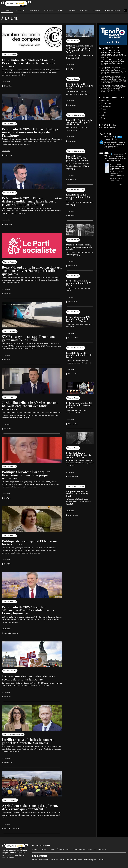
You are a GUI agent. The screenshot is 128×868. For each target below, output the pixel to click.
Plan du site (44, 860)
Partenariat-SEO (112, 11)
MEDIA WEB (106, 154)
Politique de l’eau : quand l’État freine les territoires (31, 543)
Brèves (97, 11)
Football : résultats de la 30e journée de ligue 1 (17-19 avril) (79, 122)
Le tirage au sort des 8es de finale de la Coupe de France (79, 405)
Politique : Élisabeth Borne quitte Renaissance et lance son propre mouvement (27, 475)
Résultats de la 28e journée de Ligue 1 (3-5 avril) (78, 197)
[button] (125, 11)
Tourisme (84, 11)
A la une (7, 11)
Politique (35, 11)
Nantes (104, 112)
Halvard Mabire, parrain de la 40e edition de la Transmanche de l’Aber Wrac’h (79, 49)
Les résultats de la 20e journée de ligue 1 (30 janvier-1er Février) (78, 319)
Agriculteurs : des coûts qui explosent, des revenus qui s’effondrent (31, 807)
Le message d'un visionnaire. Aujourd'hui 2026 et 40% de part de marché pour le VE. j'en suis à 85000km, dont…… (114, 55)
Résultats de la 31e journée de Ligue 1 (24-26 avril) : (80, 86)
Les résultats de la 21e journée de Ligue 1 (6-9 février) (78, 283)
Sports (72, 11)
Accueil (35, 860)
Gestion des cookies (57, 860)
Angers (104, 109)
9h (126, 153)
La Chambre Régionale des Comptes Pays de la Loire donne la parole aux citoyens (30, 63)
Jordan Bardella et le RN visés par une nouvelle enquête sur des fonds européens (31, 406)
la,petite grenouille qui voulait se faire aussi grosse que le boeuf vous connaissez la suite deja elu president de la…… (114, 71)
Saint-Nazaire (106, 106)
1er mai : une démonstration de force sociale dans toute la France (30, 678)
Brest (103, 118)
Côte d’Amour (106, 103)
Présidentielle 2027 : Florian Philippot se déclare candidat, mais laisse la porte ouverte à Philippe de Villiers (31, 201)
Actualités (21, 11)
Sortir (61, 11)
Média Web (105, 100)
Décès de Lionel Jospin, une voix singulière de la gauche (79, 247)
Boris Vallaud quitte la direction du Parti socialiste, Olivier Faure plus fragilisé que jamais (29, 271)
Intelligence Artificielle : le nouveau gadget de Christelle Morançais (29, 741)
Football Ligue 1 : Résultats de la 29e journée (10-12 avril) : (78, 158)
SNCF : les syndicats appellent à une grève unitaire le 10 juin (29, 338)
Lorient (103, 115)
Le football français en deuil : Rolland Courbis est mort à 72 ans (78, 455)
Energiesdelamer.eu (108, 128)
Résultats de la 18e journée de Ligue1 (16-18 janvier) (79, 355)
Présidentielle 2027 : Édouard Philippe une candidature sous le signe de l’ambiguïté (31, 132)
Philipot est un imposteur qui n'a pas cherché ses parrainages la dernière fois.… (113, 63)
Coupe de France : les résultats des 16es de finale (77, 494)
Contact (101, 860)
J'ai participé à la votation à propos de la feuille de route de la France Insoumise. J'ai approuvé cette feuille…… (113, 89)
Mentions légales (90, 860)
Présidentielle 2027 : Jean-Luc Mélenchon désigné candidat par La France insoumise (29, 610)
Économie (48, 11)
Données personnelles (74, 860)
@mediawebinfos (118, 155)
